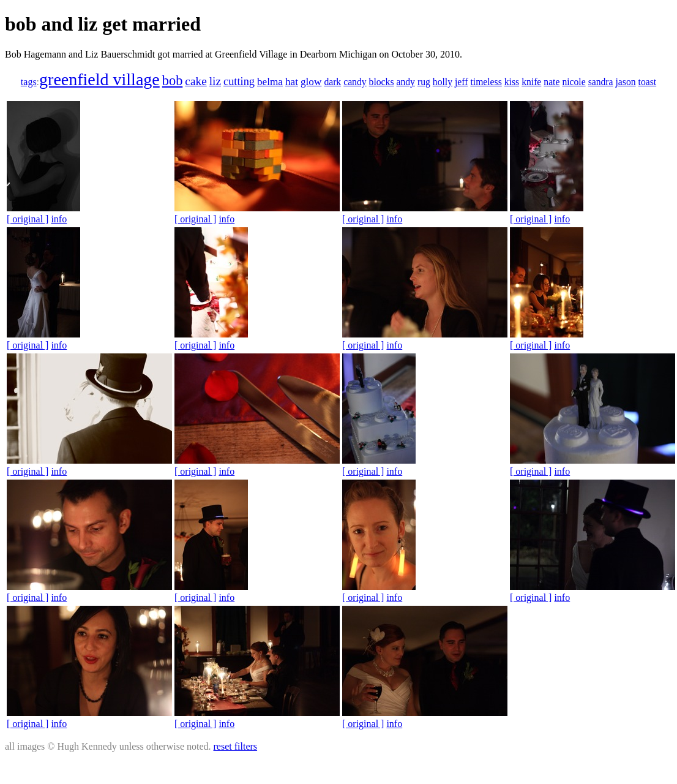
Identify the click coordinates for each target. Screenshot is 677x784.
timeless (486, 82)
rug (424, 82)
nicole (574, 82)
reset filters (236, 746)
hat (292, 82)
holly (443, 82)
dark (332, 82)
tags (29, 82)
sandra (601, 82)
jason (626, 82)
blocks (382, 82)
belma (270, 82)
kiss (512, 82)
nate (552, 82)
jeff (461, 82)
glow (311, 82)
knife (531, 82)
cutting (239, 81)
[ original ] (28, 219)
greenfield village (99, 79)
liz (215, 81)
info (59, 219)
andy (405, 82)
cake (196, 81)
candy (355, 82)
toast (648, 82)
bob (173, 81)
